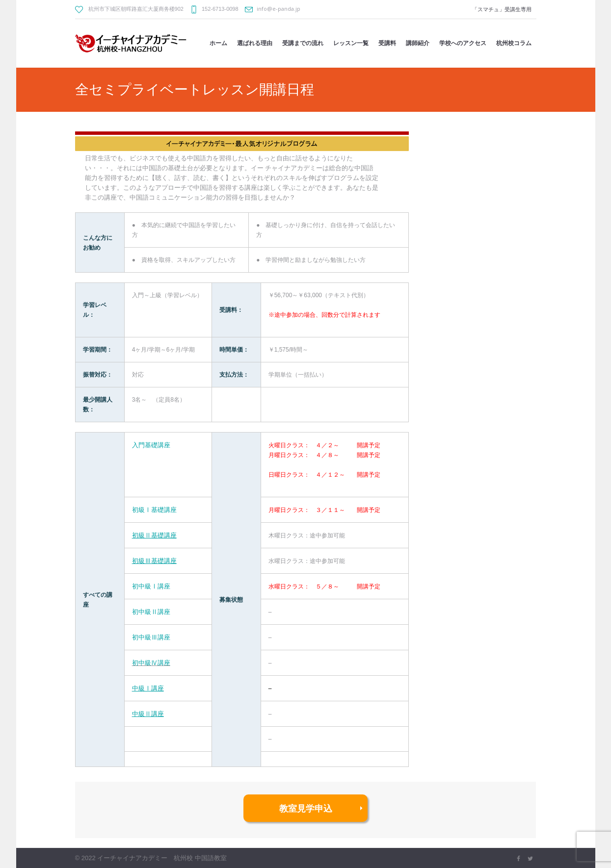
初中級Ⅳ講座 (151, 663)
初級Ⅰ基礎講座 (154, 510)
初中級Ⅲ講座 (151, 637)
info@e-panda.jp (279, 9)
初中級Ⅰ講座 (151, 586)
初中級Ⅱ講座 (151, 612)
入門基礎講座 (151, 445)
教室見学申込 (306, 808)
